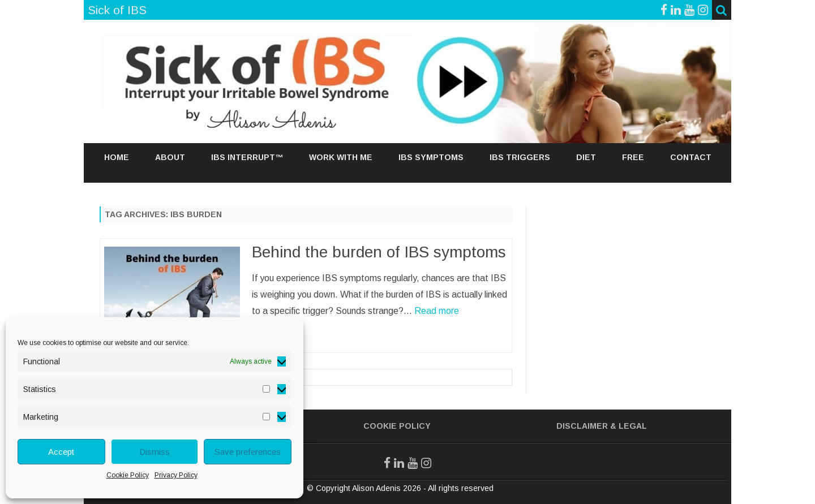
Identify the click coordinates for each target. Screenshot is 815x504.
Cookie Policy (128, 475)
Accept (61, 452)
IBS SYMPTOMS (431, 157)
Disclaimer (582, 426)
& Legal (629, 426)
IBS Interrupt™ (247, 157)
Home (117, 157)
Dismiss (155, 452)
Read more (437, 311)
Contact (691, 157)
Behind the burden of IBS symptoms (379, 252)
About (170, 157)
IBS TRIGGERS (520, 157)
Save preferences (248, 452)
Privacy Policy (176, 475)
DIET (586, 157)
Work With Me (341, 157)
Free (633, 157)
